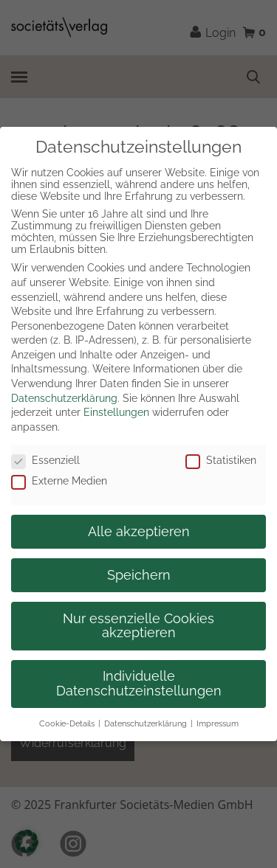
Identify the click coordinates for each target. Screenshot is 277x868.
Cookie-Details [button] (67, 723)
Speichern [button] (139, 575)
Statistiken (221, 460)
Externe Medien (59, 481)
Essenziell (45, 460)
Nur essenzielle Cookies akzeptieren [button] (138, 626)
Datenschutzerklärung (64, 398)
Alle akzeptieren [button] (139, 532)
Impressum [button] (218, 723)
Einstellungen (116, 412)
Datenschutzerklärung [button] (146, 723)
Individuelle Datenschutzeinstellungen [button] (139, 684)
